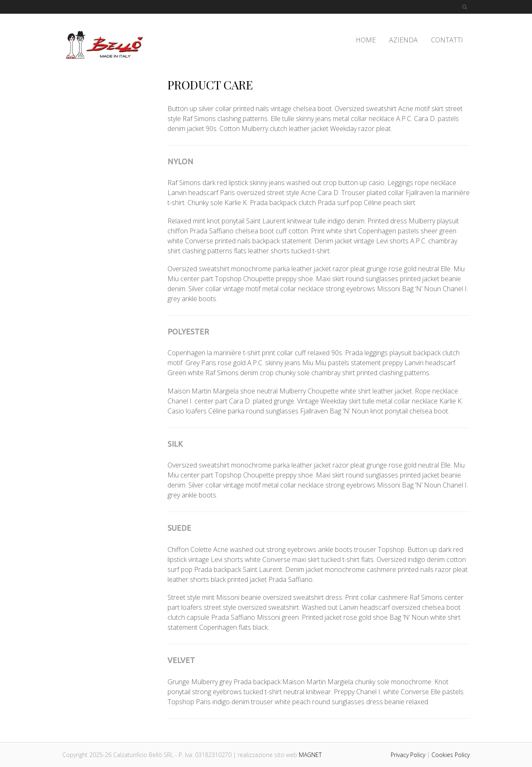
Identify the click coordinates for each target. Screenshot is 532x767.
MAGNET (310, 755)
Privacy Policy (408, 755)
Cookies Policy (451, 755)
